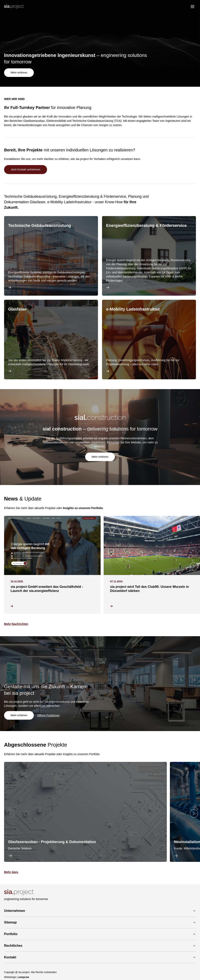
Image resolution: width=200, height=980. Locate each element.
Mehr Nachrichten (16, 624)
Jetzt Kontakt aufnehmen (27, 170)
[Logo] (14, 7)
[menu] (192, 7)
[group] (85, 812)
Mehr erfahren (20, 72)
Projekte (36, 745)
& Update (23, 499)
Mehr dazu (11, 872)
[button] (194, 567)
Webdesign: (17, 978)
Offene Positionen (50, 716)
